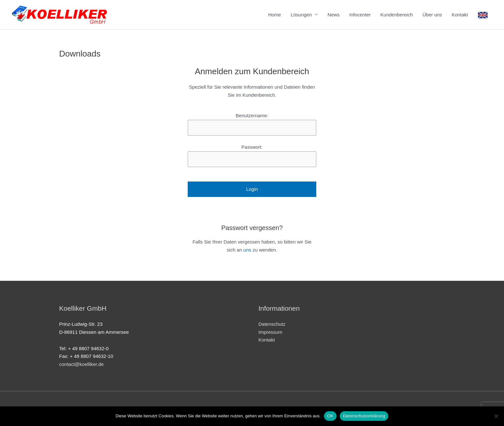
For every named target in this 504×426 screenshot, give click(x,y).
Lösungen (301, 15)
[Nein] (496, 416)
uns (247, 250)
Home (274, 15)
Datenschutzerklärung (364, 416)
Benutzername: (252, 115)
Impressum (270, 332)
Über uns (432, 15)
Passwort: (252, 147)
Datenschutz (272, 324)
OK (330, 416)
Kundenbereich (396, 15)
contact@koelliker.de (81, 364)
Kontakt (460, 15)
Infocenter (360, 15)
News (334, 15)
